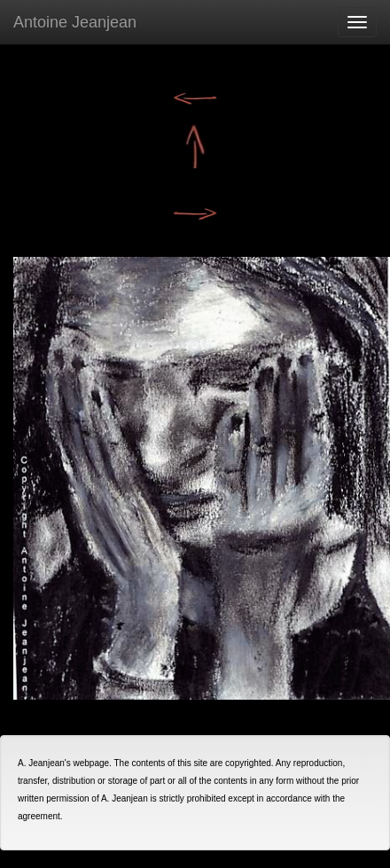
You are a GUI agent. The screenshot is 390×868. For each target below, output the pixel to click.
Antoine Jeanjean (75, 22)
